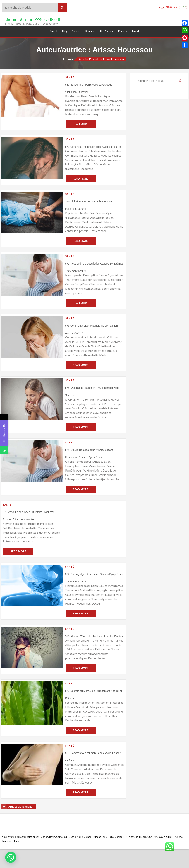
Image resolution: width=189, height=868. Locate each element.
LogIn (162, 7)
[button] (11, 857)
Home (67, 59)
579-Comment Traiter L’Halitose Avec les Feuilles (93, 147)
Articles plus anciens (20, 807)
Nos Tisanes (107, 31)
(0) (169, 7)
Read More (81, 124)
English (136, 31)
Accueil (53, 31)
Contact (76, 31)
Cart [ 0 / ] (181, 7)
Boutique (90, 31)
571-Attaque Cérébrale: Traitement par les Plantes (94, 636)
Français (123, 31)
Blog (64, 31)
